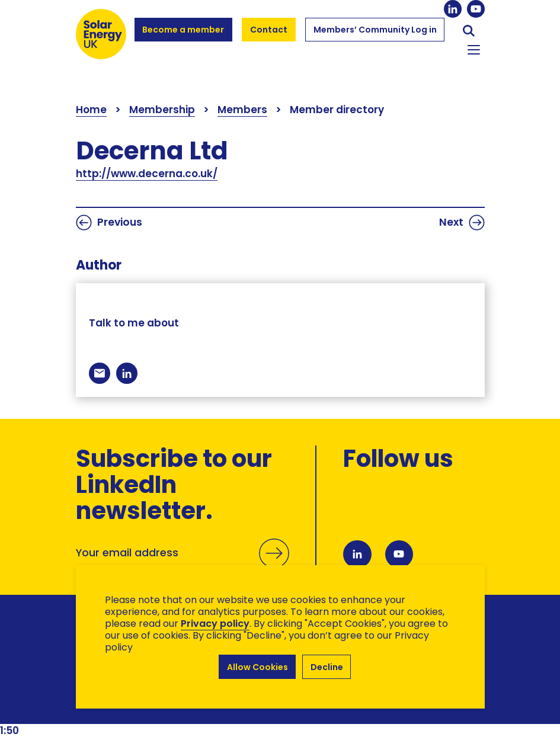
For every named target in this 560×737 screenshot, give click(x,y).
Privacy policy (215, 625)
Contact (269, 30)
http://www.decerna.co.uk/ (147, 174)
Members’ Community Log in (375, 35)
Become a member (183, 35)
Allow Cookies (257, 667)
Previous (109, 222)
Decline (327, 667)
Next (462, 222)
